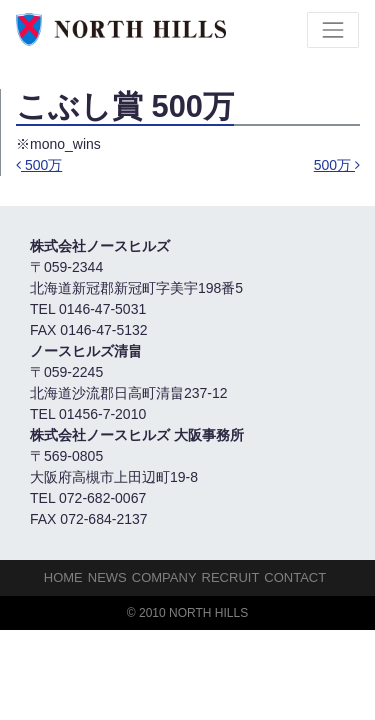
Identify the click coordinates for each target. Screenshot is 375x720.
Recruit (231, 577)
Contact (295, 577)
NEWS (107, 577)
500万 (39, 165)
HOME (63, 577)
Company (164, 577)
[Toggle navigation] (333, 30)
